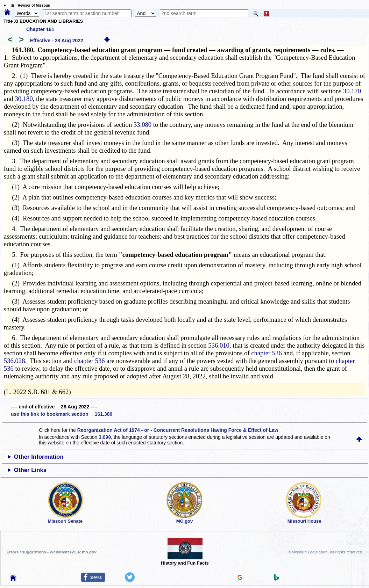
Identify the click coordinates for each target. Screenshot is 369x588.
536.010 (219, 345)
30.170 (352, 91)
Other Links (30, 470)
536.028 (15, 361)
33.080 (143, 125)
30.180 (24, 99)
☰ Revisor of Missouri (29, 5)
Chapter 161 (40, 29)
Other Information (39, 457)
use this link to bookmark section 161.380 (62, 414)
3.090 (105, 437)
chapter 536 (267, 353)
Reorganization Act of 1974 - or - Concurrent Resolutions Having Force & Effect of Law (178, 430)
